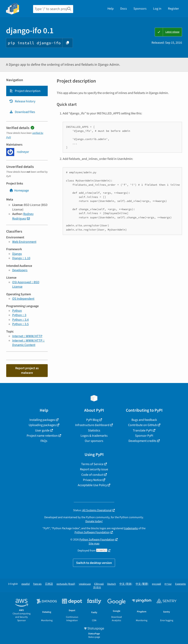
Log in (157, 9)
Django (17, 254)
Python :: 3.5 (20, 324)
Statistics (94, 430)
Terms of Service (92, 464)
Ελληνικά (99, 584)
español (26, 584)
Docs (124, 9)
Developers (20, 270)
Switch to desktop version (94, 563)
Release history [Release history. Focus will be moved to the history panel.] (22, 101)
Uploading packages (42, 425)
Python (17, 311)
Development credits (142, 441)
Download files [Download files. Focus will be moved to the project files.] (22, 112)
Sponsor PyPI (144, 436)
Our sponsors (94, 441)
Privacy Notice (92, 480)
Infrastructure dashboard (92, 425)
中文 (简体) (126, 584)
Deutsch (112, 584)
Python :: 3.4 (20, 320)
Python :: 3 (19, 315)
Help (111, 9)
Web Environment (24, 242)
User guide (42, 430)
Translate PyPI (142, 430)
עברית (168, 584)
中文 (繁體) (142, 584)
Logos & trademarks (94, 436)
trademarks (131, 528)
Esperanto (180, 584)
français (37, 584)
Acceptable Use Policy (92, 485)
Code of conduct (92, 475)
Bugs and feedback (144, 420)
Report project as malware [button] (27, 370)
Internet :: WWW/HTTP (27, 336)
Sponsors (140, 9)
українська (85, 584)
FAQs (44, 441)
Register (173, 9)
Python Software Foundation (92, 532)
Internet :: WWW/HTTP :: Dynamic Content (28, 343)
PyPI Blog (92, 420)
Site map (94, 544)
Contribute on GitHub (143, 425)
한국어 (97, 588)
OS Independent (23, 299)
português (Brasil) (66, 584)
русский (156, 584)
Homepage (19, 190)
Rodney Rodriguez (23, 216)
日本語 (49, 584)
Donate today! (94, 521)
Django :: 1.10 (21, 258)
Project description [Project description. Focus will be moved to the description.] (25, 91)
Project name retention (42, 436)
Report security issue (94, 469)
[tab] (27, 91)
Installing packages (42, 420)
